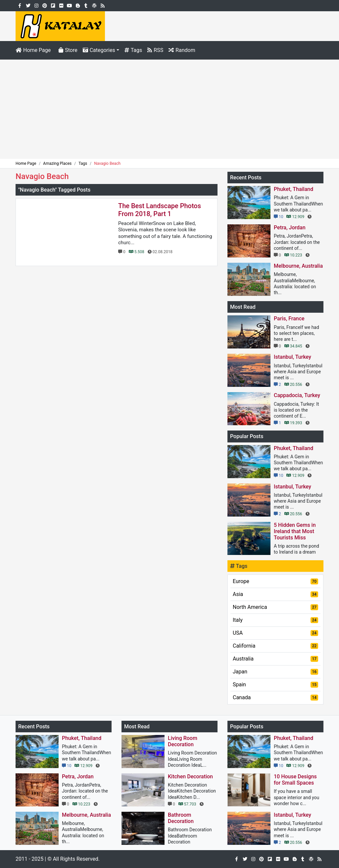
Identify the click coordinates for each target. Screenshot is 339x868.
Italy (275, 620)
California (275, 646)
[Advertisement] (169, 109)
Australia (275, 659)
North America (275, 607)
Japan (275, 672)
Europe (275, 581)
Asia (275, 594)
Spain (275, 685)
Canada (275, 697)
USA (275, 633)
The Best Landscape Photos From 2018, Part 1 (160, 210)
